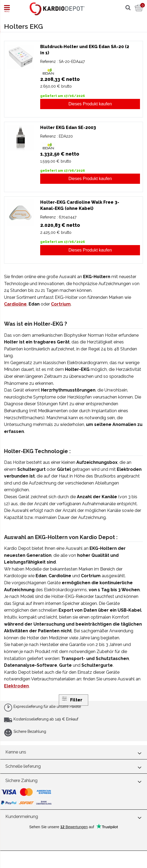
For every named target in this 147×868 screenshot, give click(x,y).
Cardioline (15, 304)
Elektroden (16, 686)
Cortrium (61, 304)
